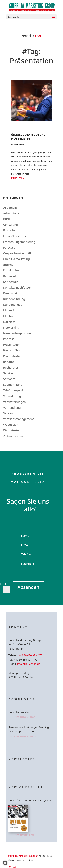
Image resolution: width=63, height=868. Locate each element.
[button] (5, 863)
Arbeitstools (11, 213)
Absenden (28, 587)
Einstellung (11, 230)
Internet (9, 265)
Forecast (9, 248)
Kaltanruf (9, 276)
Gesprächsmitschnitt (17, 253)
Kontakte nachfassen (17, 288)
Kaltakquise (11, 270)
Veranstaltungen (14, 402)
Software (9, 379)
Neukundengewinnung (19, 333)
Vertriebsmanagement (18, 419)
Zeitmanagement (15, 436)
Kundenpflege (13, 305)
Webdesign (11, 425)
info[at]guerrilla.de (29, 664)
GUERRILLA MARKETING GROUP (23, 856)
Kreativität (10, 293)
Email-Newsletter (15, 236)
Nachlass (9, 322)
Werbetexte (11, 430)
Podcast (8, 339)
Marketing (10, 310)
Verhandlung (12, 408)
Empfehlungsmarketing (19, 242)
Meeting (9, 316)
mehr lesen (18, 178)
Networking (11, 328)
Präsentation (19, 145)
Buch (7, 219)
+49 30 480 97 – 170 (30, 655)
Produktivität (12, 356)
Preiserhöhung (13, 350)
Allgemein (10, 208)
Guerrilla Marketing (16, 259)
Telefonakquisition (16, 390)
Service (8, 373)
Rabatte (8, 362)
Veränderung (12, 396)
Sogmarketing (13, 385)
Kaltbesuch (11, 282)
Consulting (10, 225)
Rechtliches (11, 368)
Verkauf (8, 413)
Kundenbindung (14, 299)
